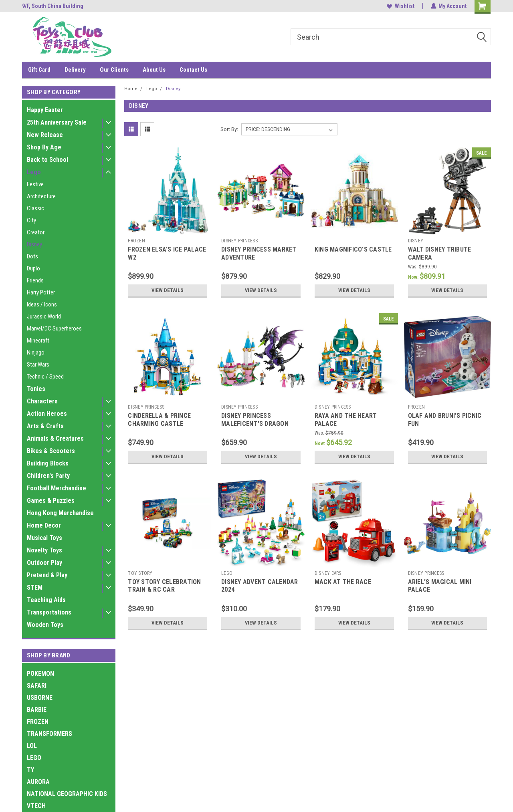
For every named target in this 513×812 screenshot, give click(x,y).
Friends (35, 280)
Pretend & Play (47, 575)
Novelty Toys (44, 550)
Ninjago (36, 353)
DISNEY (416, 241)
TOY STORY (140, 573)
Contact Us (193, 70)
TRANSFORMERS (49, 734)
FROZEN (38, 722)
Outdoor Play (44, 563)
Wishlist (400, 6)
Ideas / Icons (42, 304)
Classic (35, 208)
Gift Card (39, 70)
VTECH (36, 806)
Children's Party (48, 476)
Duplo (33, 268)
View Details (168, 290)
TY (30, 770)
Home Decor (44, 525)
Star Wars (38, 365)
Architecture (41, 196)
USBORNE (40, 698)
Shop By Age (44, 147)
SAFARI (37, 686)
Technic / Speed (45, 377)
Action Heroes (47, 414)
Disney (34, 244)
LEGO (34, 758)
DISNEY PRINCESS (239, 241)
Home (131, 89)
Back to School (47, 160)
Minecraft (38, 341)
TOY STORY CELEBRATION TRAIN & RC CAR (164, 586)
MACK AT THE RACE (343, 582)
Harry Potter (41, 292)
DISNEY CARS (328, 573)
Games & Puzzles (51, 501)
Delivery (75, 70)
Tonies (36, 389)
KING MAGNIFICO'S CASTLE (353, 249)
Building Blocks (48, 463)
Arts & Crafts (45, 426)
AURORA (38, 782)
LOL (32, 746)
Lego (34, 172)
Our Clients (114, 70)
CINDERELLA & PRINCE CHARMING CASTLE (159, 420)
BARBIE (37, 710)
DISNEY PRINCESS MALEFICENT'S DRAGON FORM (255, 424)
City (31, 220)
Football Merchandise (57, 488)
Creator (36, 232)
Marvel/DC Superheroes (54, 328)
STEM (35, 587)
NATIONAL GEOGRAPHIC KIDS (67, 794)
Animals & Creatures (55, 438)
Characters (42, 401)
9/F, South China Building (53, 6)
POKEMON (40, 674)
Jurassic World (44, 316)
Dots (32, 256)
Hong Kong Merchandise (60, 513)
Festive (35, 184)
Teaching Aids (46, 600)
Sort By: (229, 129)
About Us (154, 70)
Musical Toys (44, 538)
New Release (45, 135)
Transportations (49, 612)
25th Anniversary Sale (57, 122)
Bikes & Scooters (51, 451)
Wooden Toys (45, 625)
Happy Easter (45, 110)
